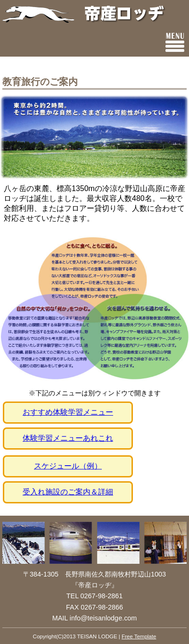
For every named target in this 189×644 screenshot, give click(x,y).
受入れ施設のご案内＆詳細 (68, 492)
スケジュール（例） (68, 466)
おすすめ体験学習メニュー (68, 412)
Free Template (139, 636)
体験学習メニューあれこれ (68, 438)
